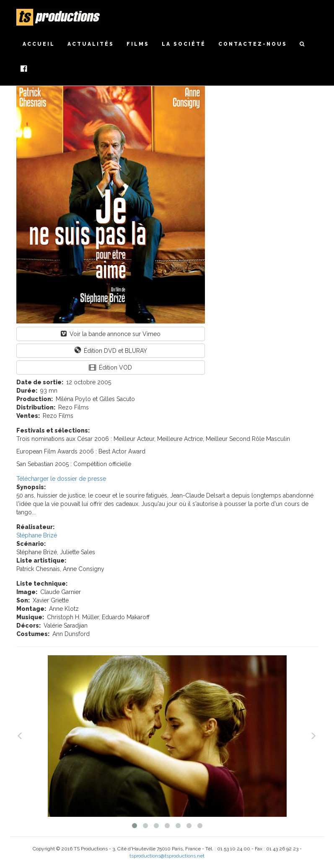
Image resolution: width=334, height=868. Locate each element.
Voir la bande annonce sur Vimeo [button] (111, 334)
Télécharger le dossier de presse (61, 479)
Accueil (39, 44)
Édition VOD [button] (110, 367)
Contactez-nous (253, 44)
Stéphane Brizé (37, 535)
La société (184, 44)
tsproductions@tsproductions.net (167, 856)
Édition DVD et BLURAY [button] (111, 351)
